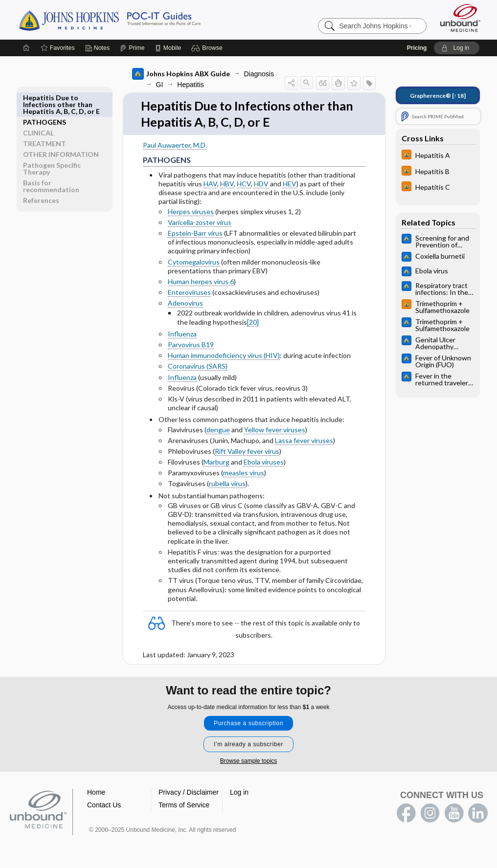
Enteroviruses (189, 293)
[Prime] (132, 48)
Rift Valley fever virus (247, 452)
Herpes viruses (191, 212)
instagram (430, 814)
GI (160, 85)
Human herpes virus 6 (201, 282)
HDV (261, 184)
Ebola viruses (264, 463)
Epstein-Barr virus (195, 234)
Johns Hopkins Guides (140, 20)
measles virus (244, 474)
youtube (454, 814)
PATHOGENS (45, 98)
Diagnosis (259, 74)
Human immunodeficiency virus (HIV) (224, 356)
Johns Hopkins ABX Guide (181, 74)
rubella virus (227, 484)
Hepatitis (190, 85)
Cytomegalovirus (194, 262)
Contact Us (104, 806)
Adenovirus (185, 304)
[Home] (26, 48)
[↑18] (438, 96)
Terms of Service (184, 806)
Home (96, 793)
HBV (227, 184)
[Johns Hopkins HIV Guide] (438, 156)
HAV (210, 184)
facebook (406, 814)
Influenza (182, 334)
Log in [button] (239, 793)
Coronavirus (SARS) (198, 367)
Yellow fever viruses (275, 430)
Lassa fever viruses (304, 441)
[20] (253, 323)
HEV (290, 184)
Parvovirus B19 (191, 345)
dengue (218, 430)
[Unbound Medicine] (460, 18)
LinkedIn (478, 814)
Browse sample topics (249, 762)
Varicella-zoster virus (200, 223)
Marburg (216, 463)
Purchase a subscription (248, 724)
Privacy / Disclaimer (189, 793)
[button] (208, 48)
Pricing (417, 48)
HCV (244, 184)
